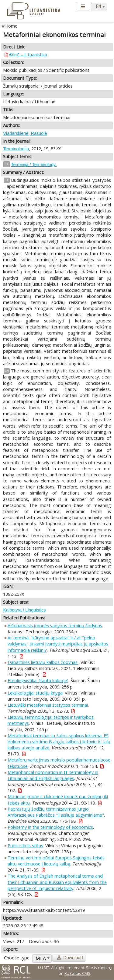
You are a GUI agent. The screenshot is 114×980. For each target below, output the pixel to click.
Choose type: (17, 958)
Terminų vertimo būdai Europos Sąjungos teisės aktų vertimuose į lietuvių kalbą (56, 861)
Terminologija (16, 149)
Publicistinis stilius (25, 846)
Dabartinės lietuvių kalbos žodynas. (43, 662)
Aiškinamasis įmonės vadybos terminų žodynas (55, 626)
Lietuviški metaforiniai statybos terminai (48, 705)
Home (11, 26)
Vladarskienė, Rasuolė (25, 133)
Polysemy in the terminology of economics (50, 827)
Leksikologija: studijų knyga (35, 693)
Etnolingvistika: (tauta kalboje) (38, 680)
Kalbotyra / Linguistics (24, 610)
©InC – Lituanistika (28, 55)
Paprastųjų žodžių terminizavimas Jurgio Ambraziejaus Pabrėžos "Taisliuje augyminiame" (56, 812)
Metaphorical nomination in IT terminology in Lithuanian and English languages (53, 775)
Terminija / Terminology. (34, 165)
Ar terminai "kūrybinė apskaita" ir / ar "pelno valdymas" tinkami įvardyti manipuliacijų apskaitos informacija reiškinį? (58, 644)
